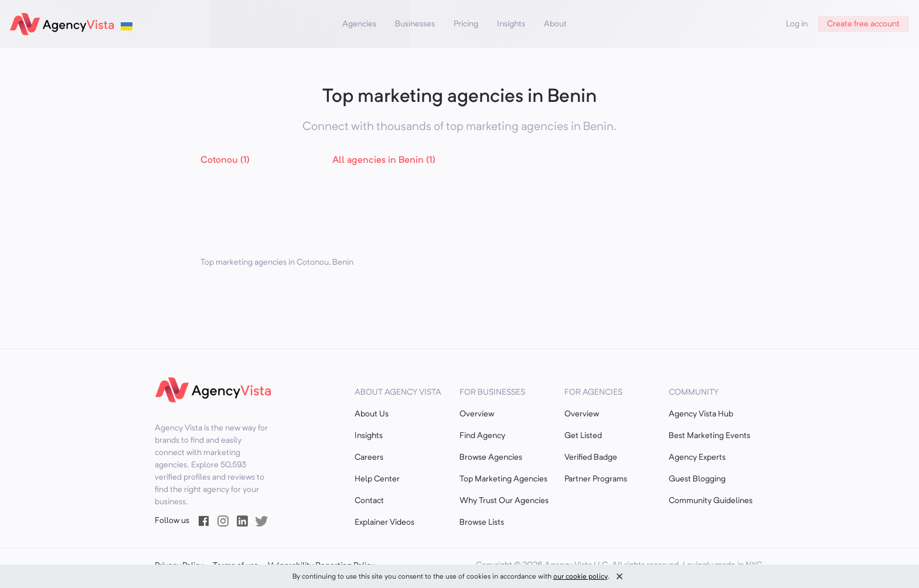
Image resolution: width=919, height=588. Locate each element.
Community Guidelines (711, 501)
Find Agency (482, 436)
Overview (477, 414)
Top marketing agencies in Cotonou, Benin (277, 262)
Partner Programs (596, 479)
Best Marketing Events (709, 436)
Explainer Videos (384, 522)
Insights (511, 24)
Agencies (359, 24)
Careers (369, 457)
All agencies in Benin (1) (384, 160)
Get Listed (583, 436)
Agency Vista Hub (701, 414)
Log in (797, 24)
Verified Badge (591, 457)
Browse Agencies (491, 457)
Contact (369, 501)
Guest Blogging (697, 479)
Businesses (415, 24)
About (555, 24)
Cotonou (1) (225, 160)
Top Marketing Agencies (503, 479)
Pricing (466, 24)
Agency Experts (697, 457)
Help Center (377, 479)
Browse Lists (482, 522)
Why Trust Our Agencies (504, 501)
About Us (372, 414)
